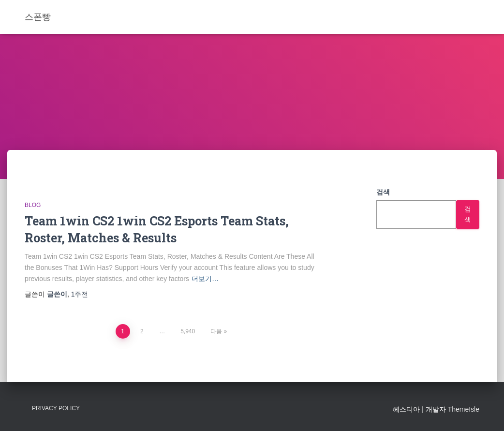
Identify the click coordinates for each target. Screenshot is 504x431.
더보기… (205, 279)
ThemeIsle (464, 409)
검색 (383, 192)
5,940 (188, 331)
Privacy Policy (56, 408)
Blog (33, 205)
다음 (216, 331)
